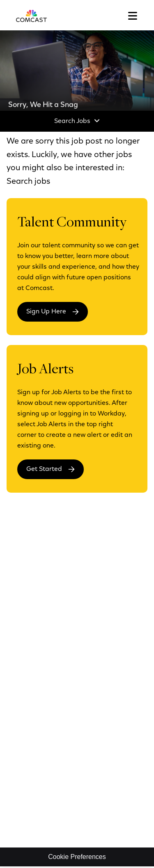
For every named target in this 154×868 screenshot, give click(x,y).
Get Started (44, 469)
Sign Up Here (46, 312)
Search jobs (28, 182)
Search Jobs (72, 121)
